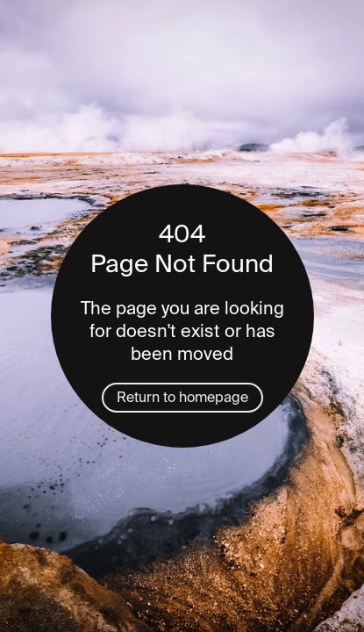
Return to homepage (182, 397)
